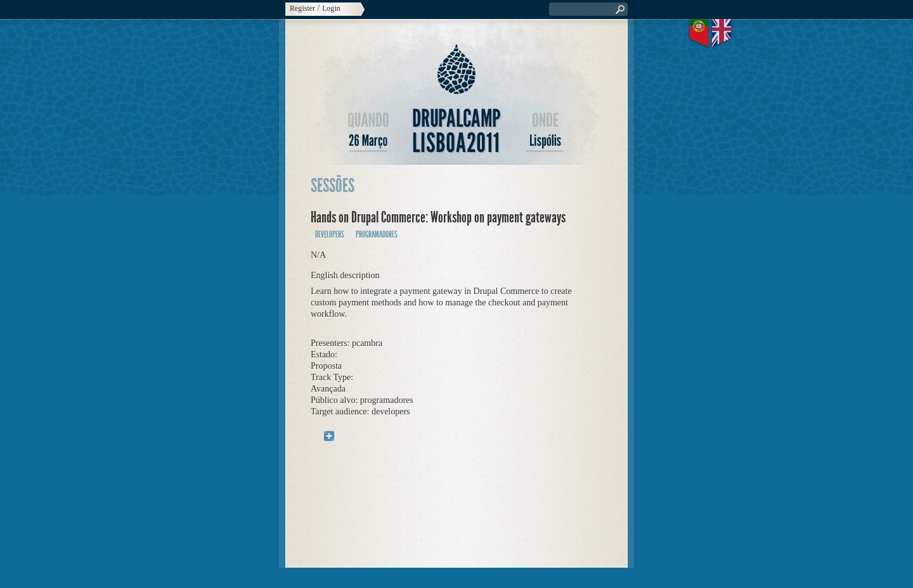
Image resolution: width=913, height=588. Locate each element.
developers (330, 235)
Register (302, 8)
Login (331, 8)
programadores (377, 235)
